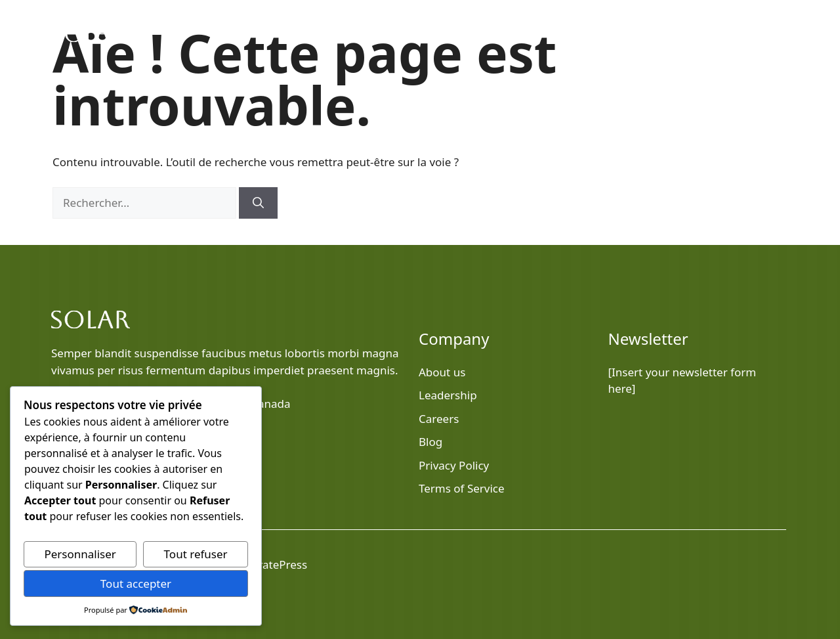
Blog (568, 33)
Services (693, 33)
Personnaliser (80, 554)
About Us (628, 33)
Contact (757, 33)
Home (502, 33)
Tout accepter (136, 584)
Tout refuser (196, 554)
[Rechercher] (258, 203)
